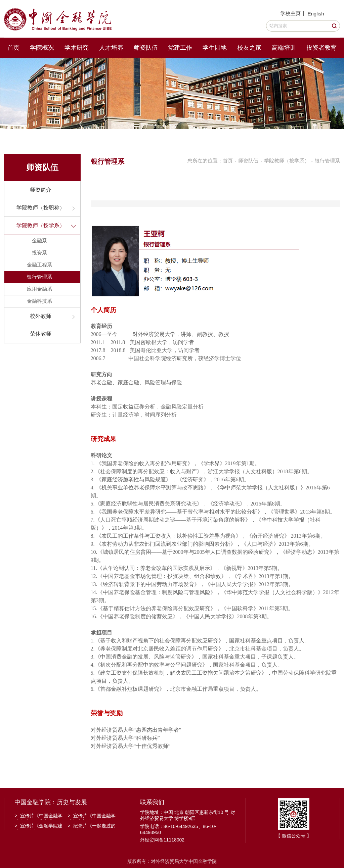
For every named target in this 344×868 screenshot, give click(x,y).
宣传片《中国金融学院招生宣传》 (92, 816)
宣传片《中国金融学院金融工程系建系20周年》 (38, 816)
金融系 (39, 240)
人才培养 (111, 48)
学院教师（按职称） (41, 208)
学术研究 (77, 48)
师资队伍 (146, 48)
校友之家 (249, 48)
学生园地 (215, 48)
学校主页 (291, 13)
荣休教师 (41, 334)
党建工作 (180, 48)
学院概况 (42, 48)
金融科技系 (39, 301)
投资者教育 (321, 48)
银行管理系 (39, 277)
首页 (13, 48)
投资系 (39, 253)
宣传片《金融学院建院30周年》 (38, 826)
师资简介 (41, 190)
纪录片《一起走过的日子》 (92, 826)
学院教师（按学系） (41, 225)
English (316, 14)
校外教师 (41, 316)
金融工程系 (39, 265)
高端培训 (284, 48)
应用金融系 (39, 289)
